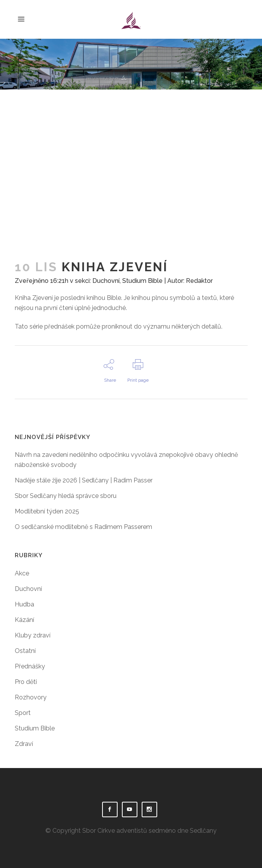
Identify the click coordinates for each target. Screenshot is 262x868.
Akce (22, 573)
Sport (23, 713)
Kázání (24, 620)
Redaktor (199, 281)
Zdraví (24, 744)
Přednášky (30, 666)
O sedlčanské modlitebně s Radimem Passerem (83, 527)
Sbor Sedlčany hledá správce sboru (66, 496)
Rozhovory (31, 697)
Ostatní (25, 651)
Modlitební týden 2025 (47, 511)
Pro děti (26, 682)
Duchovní (106, 281)
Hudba (24, 604)
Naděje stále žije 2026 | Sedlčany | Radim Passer (84, 480)
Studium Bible (142, 281)
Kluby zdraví (33, 635)
